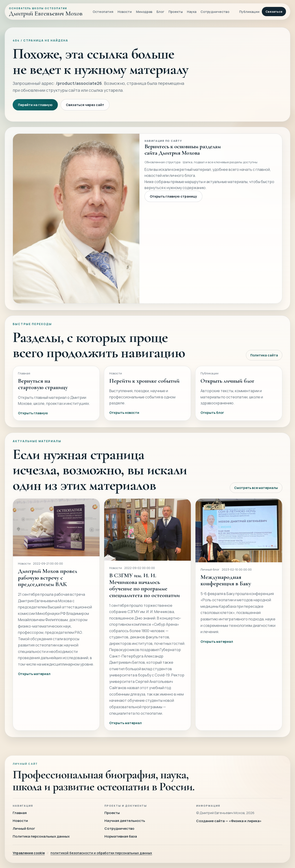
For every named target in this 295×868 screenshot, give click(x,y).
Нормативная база (121, 836)
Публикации (249, 12)
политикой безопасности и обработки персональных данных (101, 853)
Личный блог (24, 828)
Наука (192, 12)
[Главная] (46, 12)
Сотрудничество (215, 12)
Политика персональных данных (41, 836)
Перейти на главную (35, 105)
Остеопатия (103, 12)
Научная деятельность (125, 821)
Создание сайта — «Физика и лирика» (229, 821)
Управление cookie (29, 853)
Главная (20, 813)
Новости (125, 12)
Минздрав (144, 12)
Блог (160, 12)
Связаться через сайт (85, 105)
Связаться (274, 12)
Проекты (176, 12)
